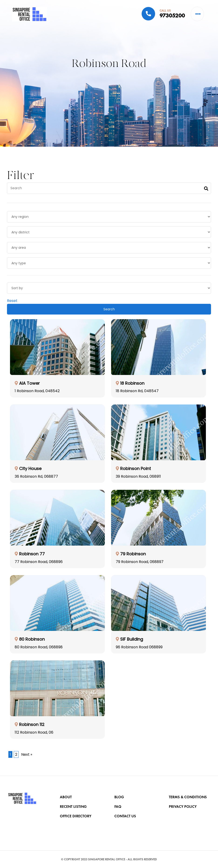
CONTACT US (126, 819)
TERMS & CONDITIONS (188, 797)
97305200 (172, 15)
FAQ (118, 808)
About (66, 797)
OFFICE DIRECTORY (76, 819)
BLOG (120, 797)
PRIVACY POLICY (183, 808)
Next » (27, 762)
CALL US (165, 11)
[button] (198, 14)
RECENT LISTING (74, 808)
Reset (12, 308)
